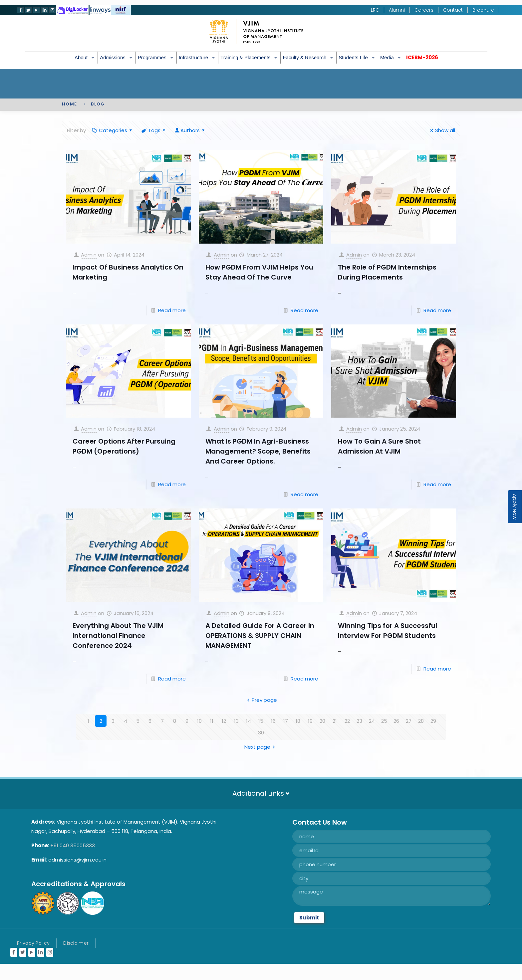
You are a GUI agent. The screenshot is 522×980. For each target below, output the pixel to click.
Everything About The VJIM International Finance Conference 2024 (118, 636)
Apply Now (515, 507)
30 (261, 733)
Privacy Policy (33, 943)
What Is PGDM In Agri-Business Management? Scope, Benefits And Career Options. (258, 451)
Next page (261, 747)
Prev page (261, 700)
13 (236, 721)
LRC (375, 10)
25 (384, 721)
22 (347, 721)
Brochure (483, 10)
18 (298, 721)
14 (249, 721)
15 (261, 721)
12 (224, 721)
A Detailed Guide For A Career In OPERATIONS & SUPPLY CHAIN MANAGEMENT (260, 636)
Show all (442, 130)
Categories (113, 130)
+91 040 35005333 (73, 845)
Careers (424, 10)
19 (310, 721)
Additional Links (261, 793)
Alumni (397, 10)
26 (396, 721)
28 (421, 721)
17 (286, 721)
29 (433, 721)
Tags (154, 130)
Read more (172, 310)
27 (409, 721)
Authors (190, 130)
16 (273, 721)
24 (372, 721)
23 (359, 721)
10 (199, 721)
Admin (89, 255)
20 (322, 721)
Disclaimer (76, 943)
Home (69, 104)
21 (335, 721)
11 (212, 721)
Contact (453, 10)
